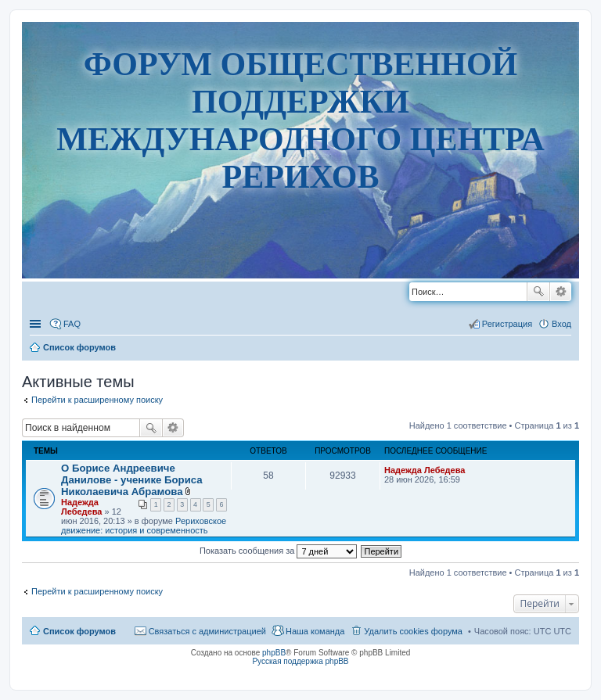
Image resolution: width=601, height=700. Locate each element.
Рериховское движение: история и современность (144, 526)
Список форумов (79, 631)
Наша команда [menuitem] (315, 631)
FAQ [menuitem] (72, 324)
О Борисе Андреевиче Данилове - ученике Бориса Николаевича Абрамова (132, 480)
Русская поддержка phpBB (300, 661)
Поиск (538, 292)
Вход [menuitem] (561, 324)
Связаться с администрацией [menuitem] (207, 631)
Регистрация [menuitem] (507, 324)
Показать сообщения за (278, 551)
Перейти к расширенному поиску (97, 400)
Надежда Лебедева (81, 507)
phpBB (274, 653)
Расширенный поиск (561, 292)
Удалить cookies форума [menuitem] (413, 631)
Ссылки (37, 324)
